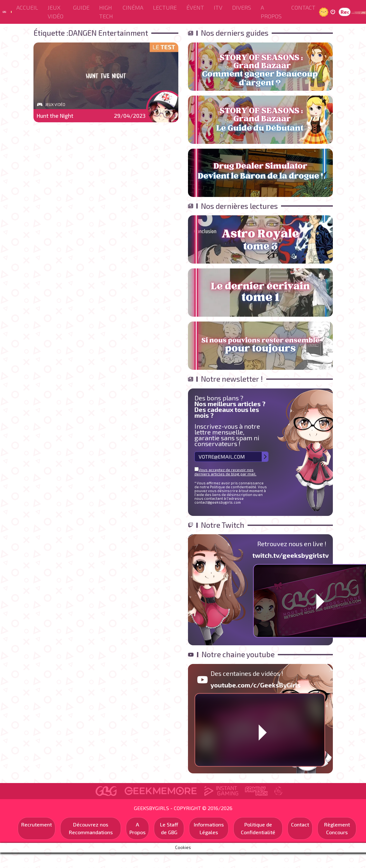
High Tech (106, 12)
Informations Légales (209, 828)
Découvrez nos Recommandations (91, 828)
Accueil (27, 7)
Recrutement (37, 824)
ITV (218, 7)
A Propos (271, 12)
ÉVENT (195, 7)
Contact (303, 7)
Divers (242, 7)
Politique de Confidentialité (258, 828)
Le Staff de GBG (169, 828)
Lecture (165, 7)
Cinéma (133, 7)
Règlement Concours (337, 828)
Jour (324, 12)
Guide (81, 7)
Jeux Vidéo (56, 12)
